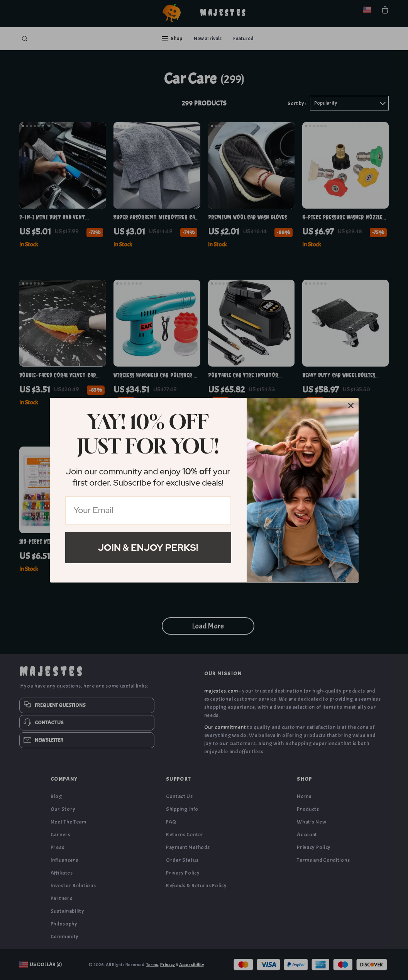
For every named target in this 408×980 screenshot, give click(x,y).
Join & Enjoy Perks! (148, 548)
